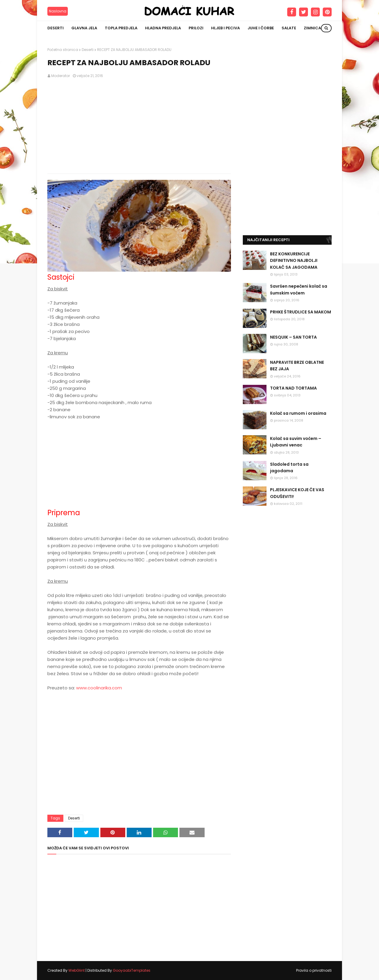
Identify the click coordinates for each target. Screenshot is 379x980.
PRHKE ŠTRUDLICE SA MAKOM (301, 312)
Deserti (88, 50)
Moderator (61, 76)
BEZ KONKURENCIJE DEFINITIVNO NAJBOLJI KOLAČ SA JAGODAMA (294, 261)
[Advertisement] (139, 126)
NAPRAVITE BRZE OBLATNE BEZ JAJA (297, 366)
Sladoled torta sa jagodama (289, 467)
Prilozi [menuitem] (196, 28)
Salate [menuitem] (289, 28)
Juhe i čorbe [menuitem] (261, 28)
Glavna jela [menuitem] (84, 28)
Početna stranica (63, 50)
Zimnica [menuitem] (312, 28)
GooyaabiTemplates (132, 970)
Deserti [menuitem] (56, 28)
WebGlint (77, 970)
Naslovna (58, 11)
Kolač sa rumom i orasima (298, 413)
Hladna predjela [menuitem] (163, 28)
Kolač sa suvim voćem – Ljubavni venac (296, 442)
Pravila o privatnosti (314, 970)
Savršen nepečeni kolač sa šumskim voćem (299, 289)
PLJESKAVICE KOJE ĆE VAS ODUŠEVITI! (297, 493)
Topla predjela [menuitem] (121, 28)
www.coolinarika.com (99, 688)
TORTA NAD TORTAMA (293, 388)
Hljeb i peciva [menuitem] (225, 28)
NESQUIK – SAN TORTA (293, 337)
